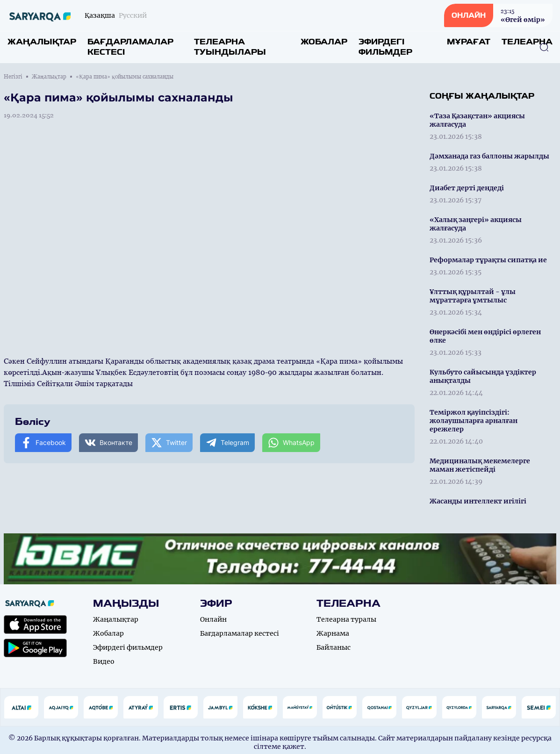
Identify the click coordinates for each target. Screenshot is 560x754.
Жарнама (333, 633)
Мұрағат (469, 42)
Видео (104, 661)
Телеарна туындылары (230, 47)
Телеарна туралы (346, 619)
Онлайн (213, 619)
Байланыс (334, 647)
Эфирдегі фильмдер (385, 47)
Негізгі (13, 77)
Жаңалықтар (42, 42)
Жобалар (324, 42)
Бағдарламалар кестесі (130, 47)
